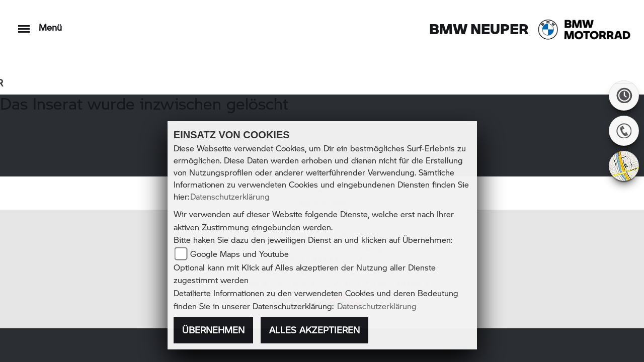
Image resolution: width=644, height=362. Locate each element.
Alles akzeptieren (314, 330)
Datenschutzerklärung (230, 196)
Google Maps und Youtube (239, 254)
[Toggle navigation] (24, 24)
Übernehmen (213, 330)
